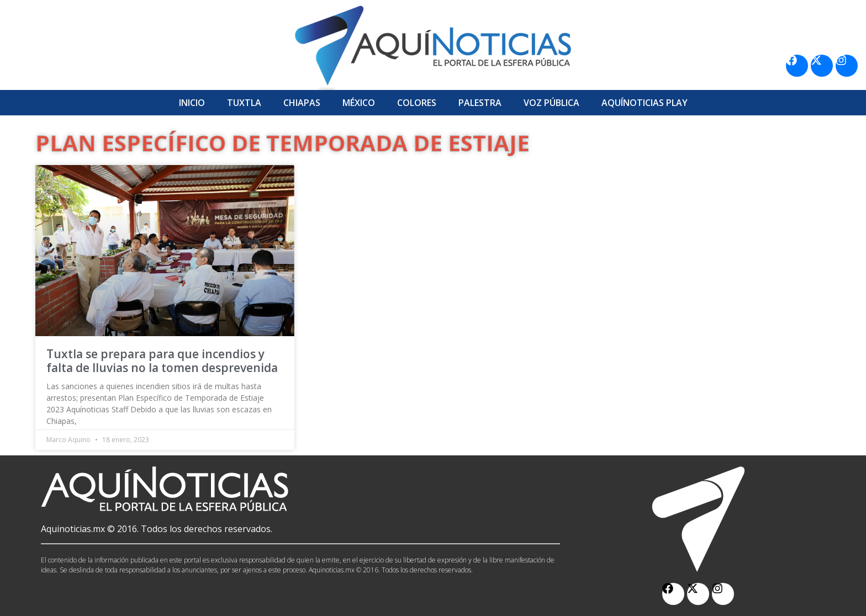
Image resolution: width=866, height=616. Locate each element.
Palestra (480, 103)
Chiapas (302, 103)
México (359, 103)
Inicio (192, 103)
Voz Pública (551, 103)
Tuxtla (244, 103)
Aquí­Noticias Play (645, 103)
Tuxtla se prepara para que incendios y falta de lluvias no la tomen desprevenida (162, 361)
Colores (417, 103)
